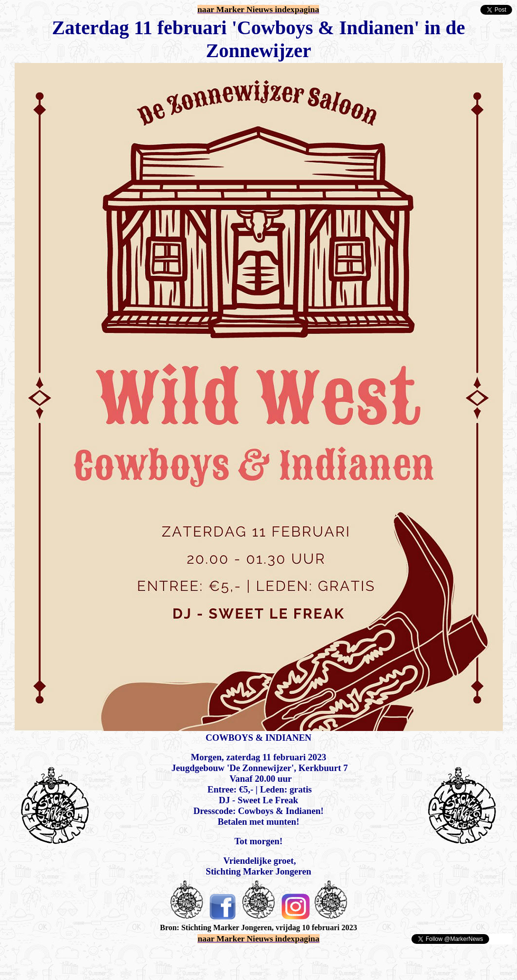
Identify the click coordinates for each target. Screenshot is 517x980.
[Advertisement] (118, 959)
